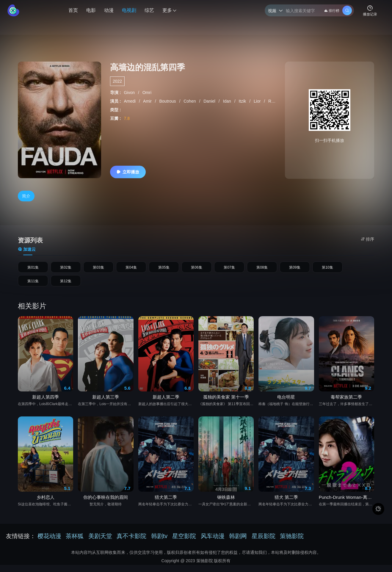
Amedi (130, 101)
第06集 (197, 269)
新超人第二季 (166, 404)
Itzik (243, 101)
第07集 (229, 269)
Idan (228, 101)
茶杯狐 (75, 543)
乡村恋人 (46, 504)
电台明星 (286, 404)
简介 (26, 196)
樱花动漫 (49, 543)
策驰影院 (292, 543)
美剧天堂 (100, 543)
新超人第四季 (46, 404)
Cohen (190, 101)
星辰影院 (264, 543)
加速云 (27, 249)
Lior (258, 101)
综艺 (149, 10)
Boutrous (168, 101)
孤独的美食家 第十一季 (226, 404)
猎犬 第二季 (286, 504)
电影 (91, 10)
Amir (148, 101)
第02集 (66, 269)
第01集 (33, 269)
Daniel (210, 101)
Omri (147, 93)
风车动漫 (213, 543)
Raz (273, 101)
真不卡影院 (131, 543)
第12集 (66, 286)
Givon (130, 93)
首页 (73, 10)
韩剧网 (238, 543)
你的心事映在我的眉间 (106, 504)
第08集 (262, 269)
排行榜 (332, 11)
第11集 (33, 286)
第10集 (327, 269)
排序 (367, 239)
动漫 (109, 10)
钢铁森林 (226, 504)
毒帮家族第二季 (346, 404)
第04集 (131, 269)
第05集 (164, 269)
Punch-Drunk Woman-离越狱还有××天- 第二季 (346, 504)
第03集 (98, 269)
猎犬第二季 (166, 504)
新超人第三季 (106, 404)
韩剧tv (159, 543)
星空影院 (184, 543)
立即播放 (128, 172)
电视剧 (129, 10)
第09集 (295, 269)
